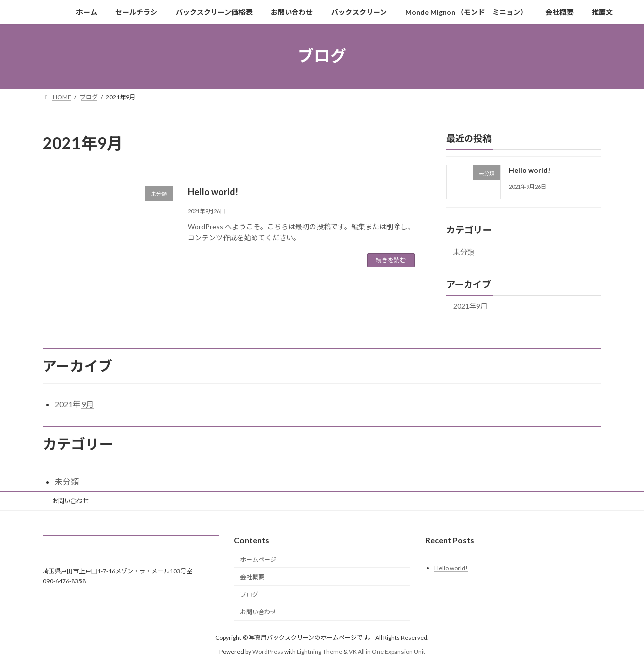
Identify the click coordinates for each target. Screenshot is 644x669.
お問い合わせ (70, 501)
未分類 (464, 252)
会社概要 (252, 577)
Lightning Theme (319, 652)
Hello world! (213, 192)
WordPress (268, 652)
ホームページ (258, 560)
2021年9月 (470, 306)
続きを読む (391, 260)
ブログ (249, 594)
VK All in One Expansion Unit (387, 652)
